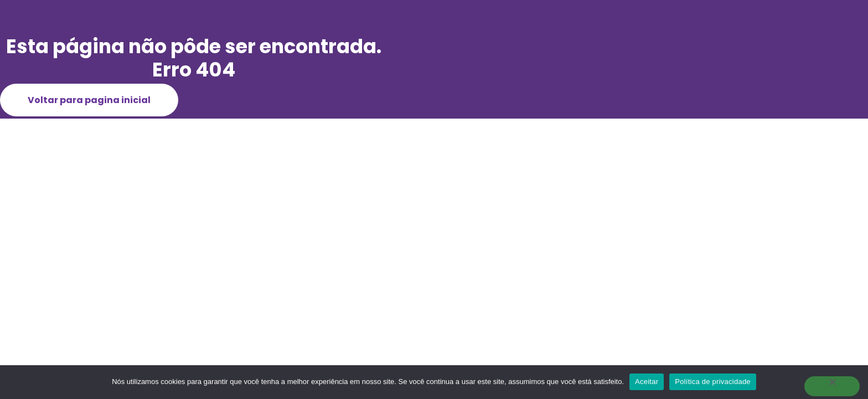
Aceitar (647, 382)
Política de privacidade (713, 382)
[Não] (832, 386)
